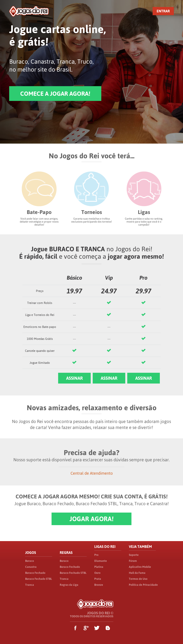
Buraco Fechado (35, 573)
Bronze (99, 585)
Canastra (31, 567)
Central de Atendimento (92, 473)
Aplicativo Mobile (140, 567)
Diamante (101, 561)
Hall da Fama (137, 573)
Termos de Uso (138, 579)
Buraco (30, 561)
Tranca (30, 585)
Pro (96, 555)
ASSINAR (74, 378)
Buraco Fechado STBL (39, 579)
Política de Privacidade (143, 585)
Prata (98, 579)
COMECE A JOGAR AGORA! (55, 94)
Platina (99, 567)
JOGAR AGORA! (91, 519)
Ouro (97, 573)
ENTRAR (163, 11)
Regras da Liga (69, 585)
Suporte (134, 555)
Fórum (133, 561)
